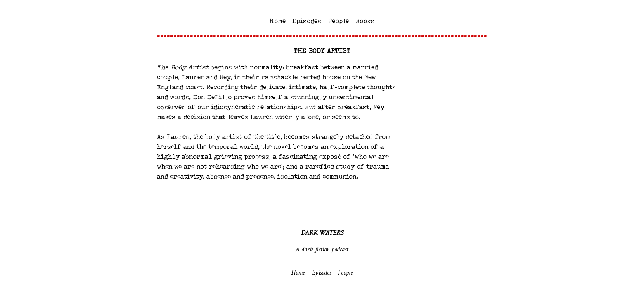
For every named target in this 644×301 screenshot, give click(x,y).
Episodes (307, 21)
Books (365, 21)
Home (278, 21)
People (338, 21)
